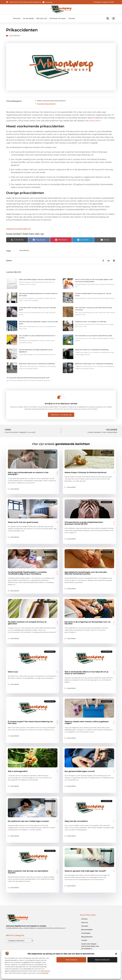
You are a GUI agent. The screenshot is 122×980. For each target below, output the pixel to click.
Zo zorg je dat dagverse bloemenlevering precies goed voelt (28, 378)
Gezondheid (14, 36)
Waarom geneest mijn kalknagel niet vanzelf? (85, 871)
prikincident (95, 121)
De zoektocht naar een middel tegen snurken (28, 821)
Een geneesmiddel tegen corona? (80, 771)
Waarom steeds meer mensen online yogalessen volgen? (87, 722)
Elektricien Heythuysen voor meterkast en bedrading (94, 364)
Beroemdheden (87, 930)
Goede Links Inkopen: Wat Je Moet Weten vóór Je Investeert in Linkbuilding (90, 947)
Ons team (85, 926)
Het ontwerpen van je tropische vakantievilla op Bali (94, 336)
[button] (116, 954)
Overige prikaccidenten (46, 104)
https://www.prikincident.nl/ (18, 229)
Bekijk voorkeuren (102, 960)
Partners (17, 18)
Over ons (84, 922)
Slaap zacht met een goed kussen (23, 522)
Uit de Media (28, 18)
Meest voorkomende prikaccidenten (51, 101)
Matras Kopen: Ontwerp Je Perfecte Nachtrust (85, 472)
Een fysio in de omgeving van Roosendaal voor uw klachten (88, 623)
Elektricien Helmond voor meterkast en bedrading (37, 364)
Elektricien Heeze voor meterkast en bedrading (92, 350)
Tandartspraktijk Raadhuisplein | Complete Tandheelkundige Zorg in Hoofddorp (27, 573)
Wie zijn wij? (42, 18)
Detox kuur (13, 672)
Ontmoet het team (58, 18)
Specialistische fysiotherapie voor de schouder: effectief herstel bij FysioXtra (86, 573)
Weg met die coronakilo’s (76, 821)
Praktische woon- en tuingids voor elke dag (91, 322)
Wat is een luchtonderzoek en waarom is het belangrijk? (28, 473)
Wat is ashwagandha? (18, 771)
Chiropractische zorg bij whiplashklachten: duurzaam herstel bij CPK (84, 523)
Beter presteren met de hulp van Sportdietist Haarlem (28, 872)
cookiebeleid (43, 973)
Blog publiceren (87, 937)
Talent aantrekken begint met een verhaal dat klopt (37, 279)
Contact (72, 18)
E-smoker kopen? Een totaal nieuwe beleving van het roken (30, 722)
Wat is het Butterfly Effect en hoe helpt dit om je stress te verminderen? (86, 673)
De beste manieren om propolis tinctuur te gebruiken (27, 623)
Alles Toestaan (71, 960)
